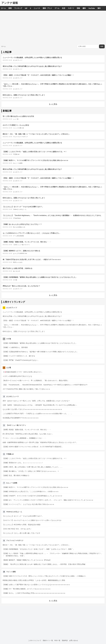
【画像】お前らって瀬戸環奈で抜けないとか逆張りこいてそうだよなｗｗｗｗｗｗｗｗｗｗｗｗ (36, 585)
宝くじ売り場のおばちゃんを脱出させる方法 (18, 116)
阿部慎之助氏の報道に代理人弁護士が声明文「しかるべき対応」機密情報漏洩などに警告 (34, 580)
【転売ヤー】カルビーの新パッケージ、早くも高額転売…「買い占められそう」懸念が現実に (35, 380)
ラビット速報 (11, 572)
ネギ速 (15, 280)
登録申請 (65, 640)
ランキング (18, 8)
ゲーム (57, 8)
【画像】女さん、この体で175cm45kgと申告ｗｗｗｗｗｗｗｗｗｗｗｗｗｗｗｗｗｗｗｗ (34, 593)
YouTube (92, 8)
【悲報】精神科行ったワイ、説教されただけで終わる (21, 251)
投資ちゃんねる (18, 262)
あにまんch (16, 271)
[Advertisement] (53, 27)
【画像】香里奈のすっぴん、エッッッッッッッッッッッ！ (23, 463)
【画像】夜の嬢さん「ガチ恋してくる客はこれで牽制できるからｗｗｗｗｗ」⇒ (31, 471)
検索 (102, 46)
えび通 (9, 368)
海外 (99, 8)
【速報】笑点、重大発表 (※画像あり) (16, 475)
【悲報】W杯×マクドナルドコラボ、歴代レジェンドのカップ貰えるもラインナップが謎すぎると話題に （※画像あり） (45, 576)
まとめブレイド (18, 60)
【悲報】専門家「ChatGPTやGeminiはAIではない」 (21, 360)
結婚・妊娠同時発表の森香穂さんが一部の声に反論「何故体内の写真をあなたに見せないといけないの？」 (40, 442)
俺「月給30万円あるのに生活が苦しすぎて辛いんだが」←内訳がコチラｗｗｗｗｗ (32, 259)
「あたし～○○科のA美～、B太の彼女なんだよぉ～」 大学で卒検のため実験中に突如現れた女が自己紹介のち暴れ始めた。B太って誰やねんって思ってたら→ (52, 326)
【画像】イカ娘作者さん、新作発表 (15, 347)
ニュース (37, 8)
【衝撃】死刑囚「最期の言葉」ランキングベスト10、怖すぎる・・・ (27, 242)
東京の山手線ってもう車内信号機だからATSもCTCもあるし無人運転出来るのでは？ (32, 66)
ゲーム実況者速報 (18, 236)
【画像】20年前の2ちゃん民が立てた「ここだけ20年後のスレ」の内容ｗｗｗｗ (31, 491)
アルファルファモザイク (20, 137)
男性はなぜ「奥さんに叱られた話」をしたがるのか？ (21, 286)
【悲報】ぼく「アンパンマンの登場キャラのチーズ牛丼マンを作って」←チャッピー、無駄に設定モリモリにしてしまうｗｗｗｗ (48, 500)
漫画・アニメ (47, 8)
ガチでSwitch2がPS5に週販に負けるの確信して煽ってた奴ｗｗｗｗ (26, 389)
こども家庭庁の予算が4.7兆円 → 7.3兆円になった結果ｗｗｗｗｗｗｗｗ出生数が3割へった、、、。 (38, 414)
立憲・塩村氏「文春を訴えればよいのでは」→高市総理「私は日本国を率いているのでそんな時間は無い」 (40, 405)
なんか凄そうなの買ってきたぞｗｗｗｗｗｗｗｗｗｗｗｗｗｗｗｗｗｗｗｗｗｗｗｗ (32, 409)
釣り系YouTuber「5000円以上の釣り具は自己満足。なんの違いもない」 (28, 434)
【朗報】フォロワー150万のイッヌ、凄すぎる (19, 356)
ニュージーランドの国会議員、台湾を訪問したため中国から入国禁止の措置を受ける (32, 58)
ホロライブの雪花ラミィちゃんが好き (16, 125)
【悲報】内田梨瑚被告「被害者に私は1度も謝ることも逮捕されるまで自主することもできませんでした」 (40, 277)
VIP (26, 8)
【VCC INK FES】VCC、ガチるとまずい (17, 529)
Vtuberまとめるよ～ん (20, 209)
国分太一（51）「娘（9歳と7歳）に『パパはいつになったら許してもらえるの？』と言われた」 (36, 134)
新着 (10, 8)
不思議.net (16, 154)
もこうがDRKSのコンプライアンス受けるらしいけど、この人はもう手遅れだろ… (31, 233)
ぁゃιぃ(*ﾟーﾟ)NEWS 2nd (20, 253)
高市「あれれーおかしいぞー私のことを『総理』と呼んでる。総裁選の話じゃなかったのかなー (36, 401)
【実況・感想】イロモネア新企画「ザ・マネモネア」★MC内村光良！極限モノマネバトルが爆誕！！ (38, 75)
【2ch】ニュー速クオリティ (21, 245)
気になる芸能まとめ (19, 227)
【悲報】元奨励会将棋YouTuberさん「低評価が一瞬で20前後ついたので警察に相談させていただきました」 (40, 352)
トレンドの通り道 (18, 128)
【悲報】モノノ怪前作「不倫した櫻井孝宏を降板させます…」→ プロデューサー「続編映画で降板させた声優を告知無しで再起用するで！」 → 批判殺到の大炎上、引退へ (53, 555)
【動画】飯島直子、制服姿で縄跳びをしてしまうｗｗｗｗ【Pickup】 (27, 560)
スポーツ (71, 8)
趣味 (84, 8)
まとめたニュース (12, 396)
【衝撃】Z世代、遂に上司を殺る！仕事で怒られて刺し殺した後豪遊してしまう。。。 (33, 467)
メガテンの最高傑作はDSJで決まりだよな (17, 376)
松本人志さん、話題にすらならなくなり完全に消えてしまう (24, 95)
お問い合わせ (74, 640)
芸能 (78, 8)
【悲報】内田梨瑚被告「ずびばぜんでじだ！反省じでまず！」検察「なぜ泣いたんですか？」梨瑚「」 (39, 549)
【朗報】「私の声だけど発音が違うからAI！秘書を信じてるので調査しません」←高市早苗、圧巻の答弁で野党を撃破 (44, 564)
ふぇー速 (16, 119)
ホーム (3, 8)
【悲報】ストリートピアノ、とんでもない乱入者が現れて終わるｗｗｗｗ (28, 504)
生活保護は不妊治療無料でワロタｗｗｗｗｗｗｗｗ (21, 418)
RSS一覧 (57, 640)
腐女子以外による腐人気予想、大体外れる (18, 268)
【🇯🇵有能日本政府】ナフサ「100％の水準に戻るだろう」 (23, 372)
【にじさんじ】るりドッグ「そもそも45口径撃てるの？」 (23, 207)
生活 (64, 8)
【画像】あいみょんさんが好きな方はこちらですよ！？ (22, 224)
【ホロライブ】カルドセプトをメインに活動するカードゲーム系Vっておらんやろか (32, 520)
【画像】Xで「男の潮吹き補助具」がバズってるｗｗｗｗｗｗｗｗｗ (27, 589)
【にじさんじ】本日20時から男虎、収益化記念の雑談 (22, 525)
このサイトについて (35, 640)
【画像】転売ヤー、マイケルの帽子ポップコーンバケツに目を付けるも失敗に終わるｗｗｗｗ (35, 160)
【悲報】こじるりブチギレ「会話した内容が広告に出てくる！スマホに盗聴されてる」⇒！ (35, 152)
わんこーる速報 (18, 163)
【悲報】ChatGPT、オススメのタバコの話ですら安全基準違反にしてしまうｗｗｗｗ (32, 496)
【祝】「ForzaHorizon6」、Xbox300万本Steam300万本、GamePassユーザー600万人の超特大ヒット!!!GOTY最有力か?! (45, 385)
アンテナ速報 (10, 3)
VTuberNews (17, 218)
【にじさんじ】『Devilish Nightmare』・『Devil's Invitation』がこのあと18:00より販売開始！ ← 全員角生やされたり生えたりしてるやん (52, 215)
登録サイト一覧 (48, 640)
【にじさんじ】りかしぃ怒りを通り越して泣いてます (21, 533)
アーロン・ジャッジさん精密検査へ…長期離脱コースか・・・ (25, 438)
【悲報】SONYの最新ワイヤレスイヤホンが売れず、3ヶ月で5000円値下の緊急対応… (33, 447)
